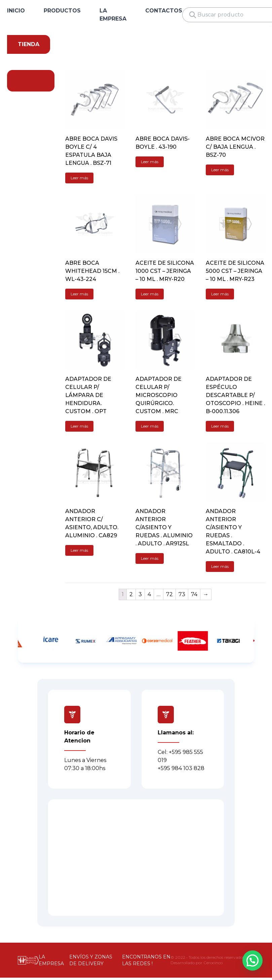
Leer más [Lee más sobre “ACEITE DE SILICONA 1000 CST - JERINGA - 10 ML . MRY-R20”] (150, 294)
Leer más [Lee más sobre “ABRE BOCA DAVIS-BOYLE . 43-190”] (150, 162)
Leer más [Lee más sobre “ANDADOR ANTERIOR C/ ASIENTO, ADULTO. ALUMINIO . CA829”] (79, 550)
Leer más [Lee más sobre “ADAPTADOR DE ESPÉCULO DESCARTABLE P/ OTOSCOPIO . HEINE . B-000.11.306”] (220, 426)
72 (169, 594)
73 (182, 594)
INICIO (16, 11)
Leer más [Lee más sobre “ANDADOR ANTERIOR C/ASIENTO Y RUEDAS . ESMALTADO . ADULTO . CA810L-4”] (220, 566)
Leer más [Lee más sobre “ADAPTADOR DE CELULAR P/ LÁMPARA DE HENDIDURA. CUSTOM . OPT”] (79, 426)
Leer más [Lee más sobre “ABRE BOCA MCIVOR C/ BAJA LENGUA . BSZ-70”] (220, 170)
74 (194, 594)
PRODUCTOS (62, 11)
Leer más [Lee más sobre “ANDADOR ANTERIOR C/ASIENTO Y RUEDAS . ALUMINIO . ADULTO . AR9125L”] (150, 558)
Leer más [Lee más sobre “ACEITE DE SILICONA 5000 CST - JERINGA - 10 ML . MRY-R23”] (220, 294)
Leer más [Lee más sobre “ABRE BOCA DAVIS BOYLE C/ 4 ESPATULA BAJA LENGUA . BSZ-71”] (79, 178)
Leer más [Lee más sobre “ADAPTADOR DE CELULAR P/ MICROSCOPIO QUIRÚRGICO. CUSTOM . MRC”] (150, 426)
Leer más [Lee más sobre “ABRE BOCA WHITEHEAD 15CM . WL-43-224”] (79, 294)
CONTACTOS (164, 11)
